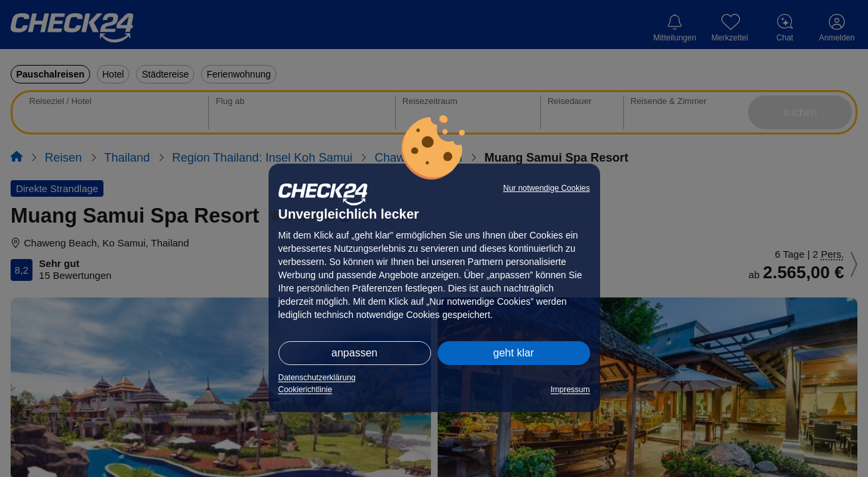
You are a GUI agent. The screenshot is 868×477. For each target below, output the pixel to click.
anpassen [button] (354, 353)
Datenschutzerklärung (317, 378)
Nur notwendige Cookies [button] (547, 188)
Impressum (570, 390)
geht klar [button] (514, 353)
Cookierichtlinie (305, 390)
